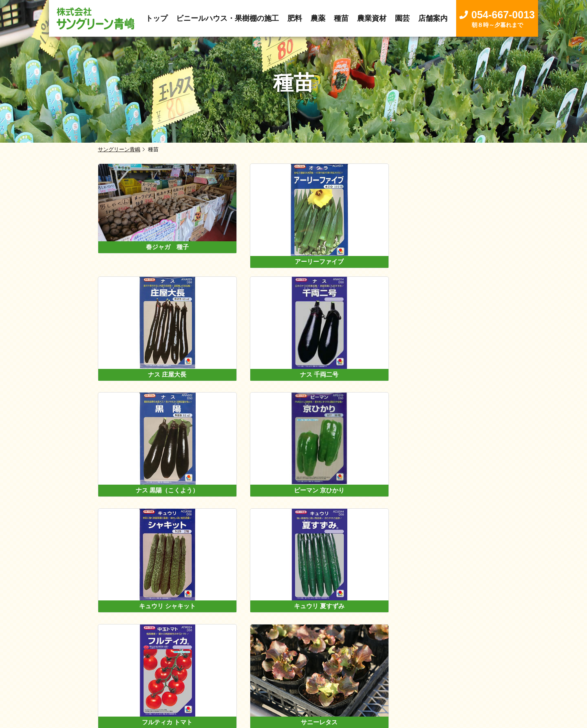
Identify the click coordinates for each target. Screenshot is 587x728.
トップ (150, 647)
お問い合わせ (427, 647)
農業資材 (323, 647)
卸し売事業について (200, 647)
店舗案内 (383, 647)
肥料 (248, 647)
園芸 (353, 647)
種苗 (293, 647)
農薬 (271, 647)
